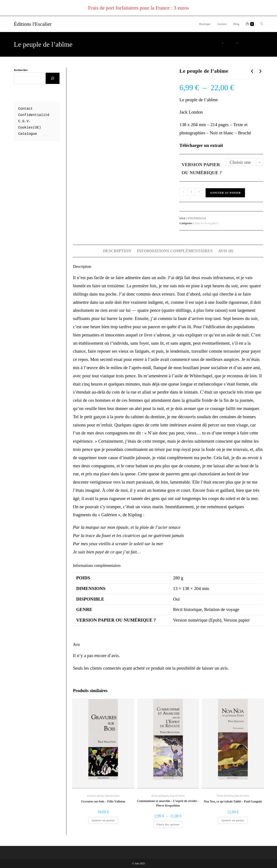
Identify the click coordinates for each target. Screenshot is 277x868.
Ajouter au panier (225, 193)
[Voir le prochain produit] (260, 71)
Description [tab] (117, 251)
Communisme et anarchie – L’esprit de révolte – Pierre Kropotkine (168, 803)
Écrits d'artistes (225, 796)
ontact (27, 109)
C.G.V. (24, 121)
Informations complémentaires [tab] (175, 251)
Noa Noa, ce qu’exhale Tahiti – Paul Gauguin (233, 801)
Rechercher (21, 70)
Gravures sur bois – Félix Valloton (103, 801)
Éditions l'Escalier (33, 24)
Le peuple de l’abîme (251, 43)
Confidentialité (34, 115)
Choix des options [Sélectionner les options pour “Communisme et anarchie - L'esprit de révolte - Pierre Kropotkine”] (168, 825)
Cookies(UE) (30, 128)
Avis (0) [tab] (226, 251)
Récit (215, 223)
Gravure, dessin (95, 796)
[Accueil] (219, 43)
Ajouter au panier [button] (103, 820)
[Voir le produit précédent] (252, 71)
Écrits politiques (160, 796)
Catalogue (27, 134)
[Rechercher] (53, 78)
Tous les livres (203, 223)
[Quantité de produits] (191, 192)
